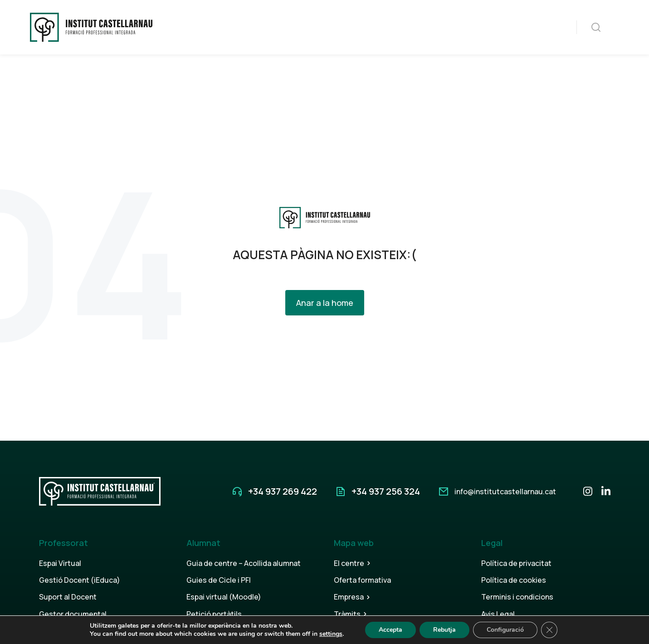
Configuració (505, 630)
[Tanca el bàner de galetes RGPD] (549, 630)
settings (331, 634)
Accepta (390, 630)
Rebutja (444, 630)
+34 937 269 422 (283, 491)
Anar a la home (325, 303)
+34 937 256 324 (386, 491)
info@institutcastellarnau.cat (505, 492)
